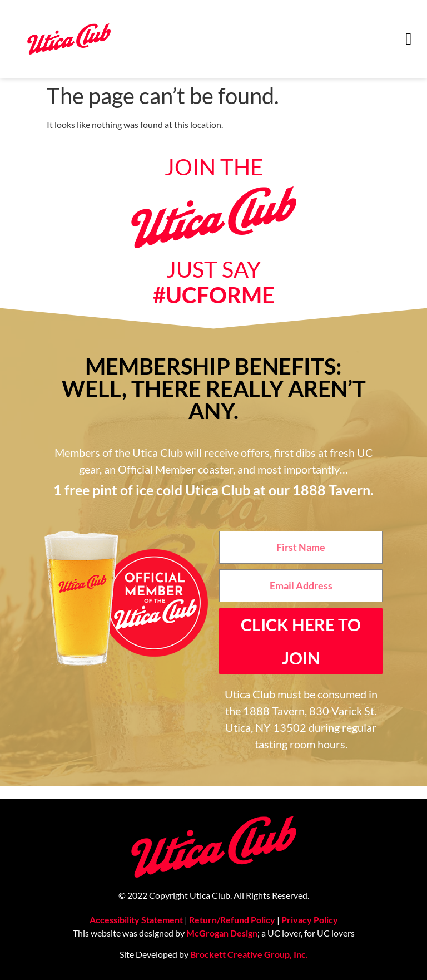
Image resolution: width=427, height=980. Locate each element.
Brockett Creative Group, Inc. (249, 954)
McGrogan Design (222, 933)
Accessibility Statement (136, 920)
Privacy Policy (310, 920)
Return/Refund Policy (232, 920)
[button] (409, 39)
